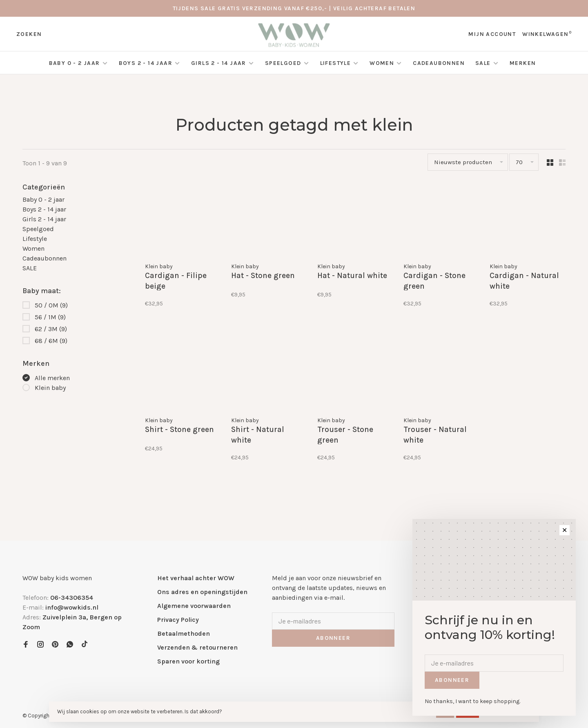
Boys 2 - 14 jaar (146, 63)
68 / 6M (51, 341)
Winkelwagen (547, 34)
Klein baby (50, 388)
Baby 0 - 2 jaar (75, 63)
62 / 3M (51, 329)
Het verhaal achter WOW (196, 578)
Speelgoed (283, 63)
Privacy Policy (178, 620)
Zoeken (29, 34)
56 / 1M (50, 317)
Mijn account (492, 34)
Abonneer (333, 638)
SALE (484, 63)
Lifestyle (336, 63)
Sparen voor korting (188, 661)
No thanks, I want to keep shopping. (472, 701)
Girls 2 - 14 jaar (219, 63)
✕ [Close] (565, 530)
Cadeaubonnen (439, 63)
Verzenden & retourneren (197, 647)
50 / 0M (51, 305)
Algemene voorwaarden (194, 606)
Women (382, 63)
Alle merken (52, 378)
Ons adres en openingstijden (202, 592)
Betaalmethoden (184, 633)
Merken (523, 63)
